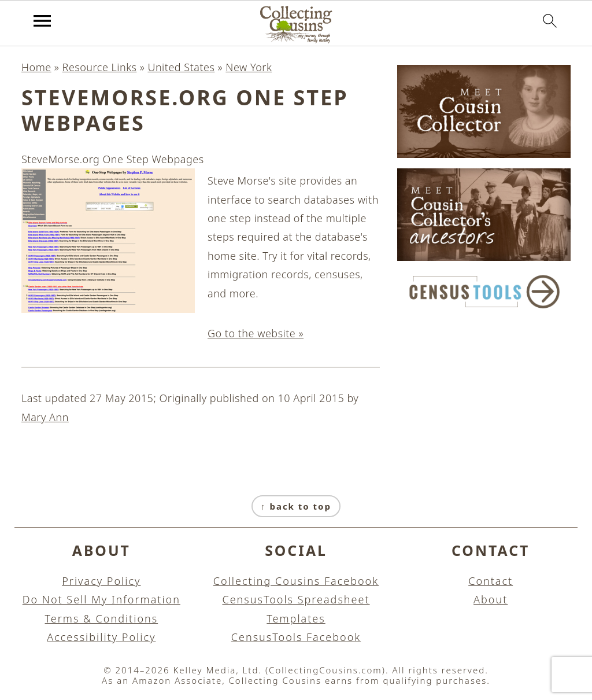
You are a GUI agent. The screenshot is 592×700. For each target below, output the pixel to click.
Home (36, 67)
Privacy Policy (101, 581)
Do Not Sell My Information (101, 599)
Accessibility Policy (101, 637)
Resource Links (100, 67)
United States (181, 67)
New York (249, 67)
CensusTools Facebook (296, 637)
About (491, 599)
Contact (491, 581)
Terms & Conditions (102, 618)
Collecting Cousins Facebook (296, 581)
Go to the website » (256, 333)
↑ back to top (296, 506)
